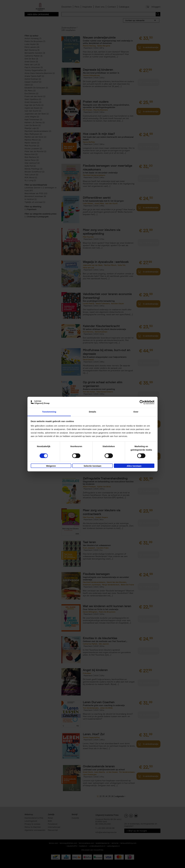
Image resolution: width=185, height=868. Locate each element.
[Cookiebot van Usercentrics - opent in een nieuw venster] (142, 402)
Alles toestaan (134, 466)
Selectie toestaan (93, 466)
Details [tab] (92, 412)
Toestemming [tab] (49, 412)
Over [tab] (136, 412)
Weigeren (51, 466)
